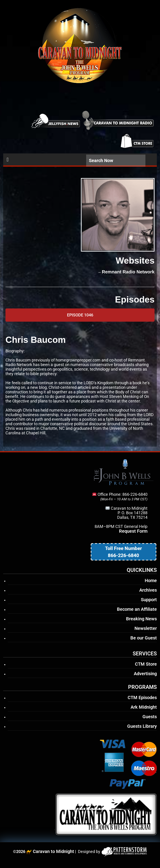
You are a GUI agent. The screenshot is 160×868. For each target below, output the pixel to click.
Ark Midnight (144, 707)
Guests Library (142, 726)
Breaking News (141, 619)
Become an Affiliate (137, 609)
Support (149, 600)
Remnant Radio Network (128, 272)
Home (151, 580)
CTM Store (146, 664)
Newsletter (146, 628)
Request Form (133, 531)
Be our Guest (144, 638)
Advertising (145, 674)
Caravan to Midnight (53, 851)
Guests (150, 717)
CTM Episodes (142, 697)
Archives (148, 590)
